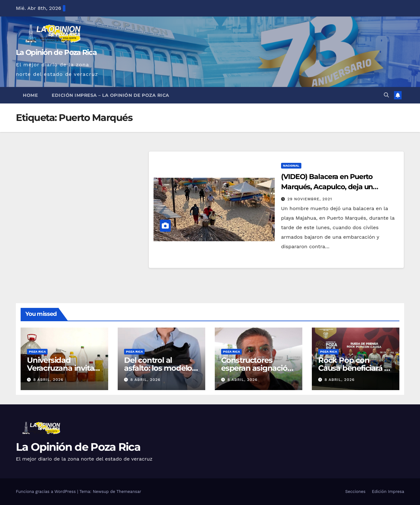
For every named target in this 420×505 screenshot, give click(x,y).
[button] (386, 95)
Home (30, 95)
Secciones (355, 492)
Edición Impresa (388, 492)
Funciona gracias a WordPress (46, 492)
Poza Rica (37, 352)
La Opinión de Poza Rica (56, 52)
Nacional (291, 166)
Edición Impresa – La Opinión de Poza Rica (111, 95)
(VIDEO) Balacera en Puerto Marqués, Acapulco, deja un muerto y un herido (327, 187)
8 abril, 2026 (48, 380)
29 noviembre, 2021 (310, 199)
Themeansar (129, 492)
